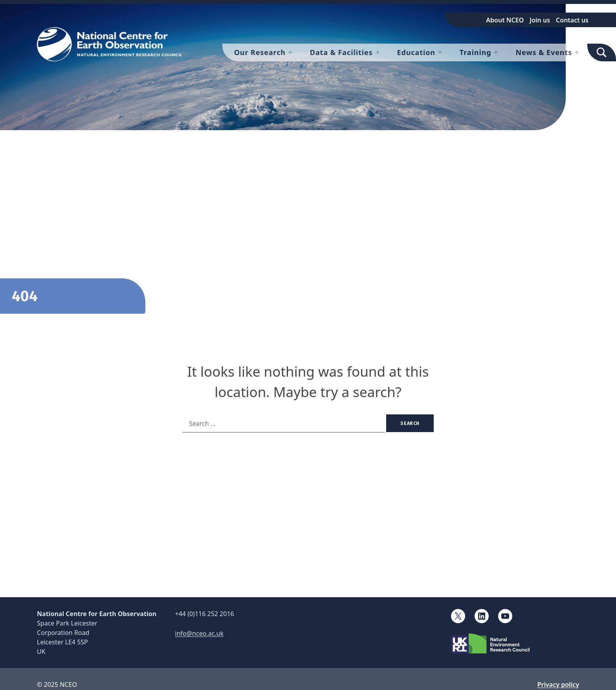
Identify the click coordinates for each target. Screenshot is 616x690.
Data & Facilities (341, 52)
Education (416, 52)
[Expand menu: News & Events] (577, 52)
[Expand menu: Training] (496, 52)
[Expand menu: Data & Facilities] (378, 52)
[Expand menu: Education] (440, 52)
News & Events (544, 52)
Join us (540, 20)
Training (476, 52)
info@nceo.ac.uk (200, 633)
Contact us (572, 20)
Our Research (260, 52)
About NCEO (505, 20)
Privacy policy (558, 684)
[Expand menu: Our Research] (290, 52)
